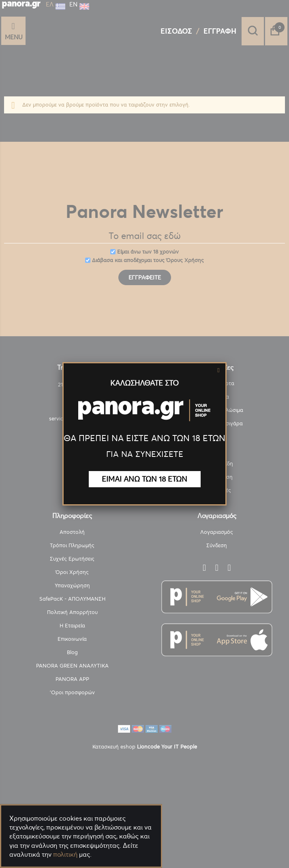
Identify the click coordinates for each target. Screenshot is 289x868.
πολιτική (65, 854)
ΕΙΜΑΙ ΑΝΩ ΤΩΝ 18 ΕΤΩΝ (144, 479)
